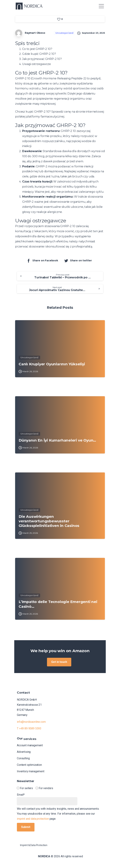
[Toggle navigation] (101, 6)
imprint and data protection (33, 819)
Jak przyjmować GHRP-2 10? (42, 59)
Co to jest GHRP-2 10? (37, 49)
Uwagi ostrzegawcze (37, 64)
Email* (47, 799)
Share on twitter (78, 261)
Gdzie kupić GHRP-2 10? (39, 54)
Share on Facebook (42, 261)
